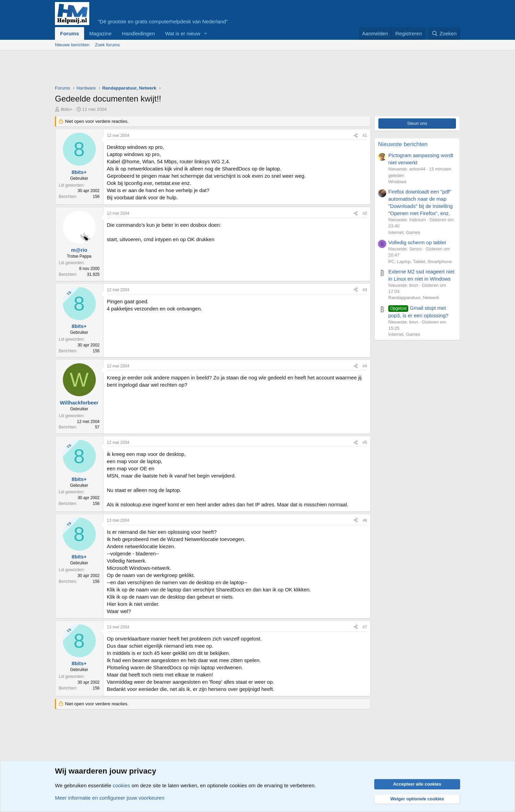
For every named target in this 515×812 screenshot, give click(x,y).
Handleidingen (138, 33)
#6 (365, 520)
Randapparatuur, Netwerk (414, 298)
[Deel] (356, 136)
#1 (365, 136)
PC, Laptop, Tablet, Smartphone (420, 262)
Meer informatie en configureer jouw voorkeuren (110, 798)
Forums (70, 33)
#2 (365, 213)
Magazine (100, 33)
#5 (365, 443)
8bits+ (67, 109)
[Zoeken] (444, 33)
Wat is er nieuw (183, 33)
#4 (365, 366)
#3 (365, 290)
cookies (121, 785)
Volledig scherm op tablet (417, 242)
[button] (206, 33)
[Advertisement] (180, 69)
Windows (397, 182)
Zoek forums (107, 45)
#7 (365, 627)
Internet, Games (404, 232)
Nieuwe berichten (72, 45)
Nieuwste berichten (403, 144)
